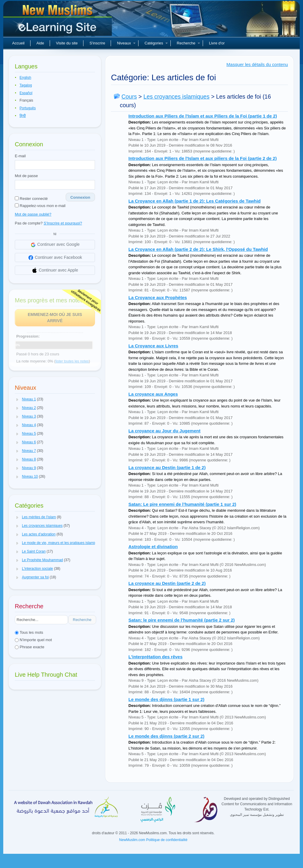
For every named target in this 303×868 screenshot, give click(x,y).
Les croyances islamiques (177, 97)
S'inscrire (97, 43)
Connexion (80, 197)
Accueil (18, 43)
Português (28, 108)
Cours (129, 97)
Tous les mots (29, 632)
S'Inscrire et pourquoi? (63, 223)
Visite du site (67, 43)
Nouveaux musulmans (58, 21)
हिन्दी (23, 116)
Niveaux (126, 43)
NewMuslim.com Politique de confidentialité (153, 840)
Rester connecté (31, 199)
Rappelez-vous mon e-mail (40, 206)
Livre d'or (217, 43)
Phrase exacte (30, 647)
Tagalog (26, 85)
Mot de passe (26, 176)
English (25, 78)
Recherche (188, 43)
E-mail (20, 156)
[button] (17, 399)
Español (26, 93)
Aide (40, 43)
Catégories (156, 43)
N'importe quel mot (33, 640)
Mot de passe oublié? (33, 214)
